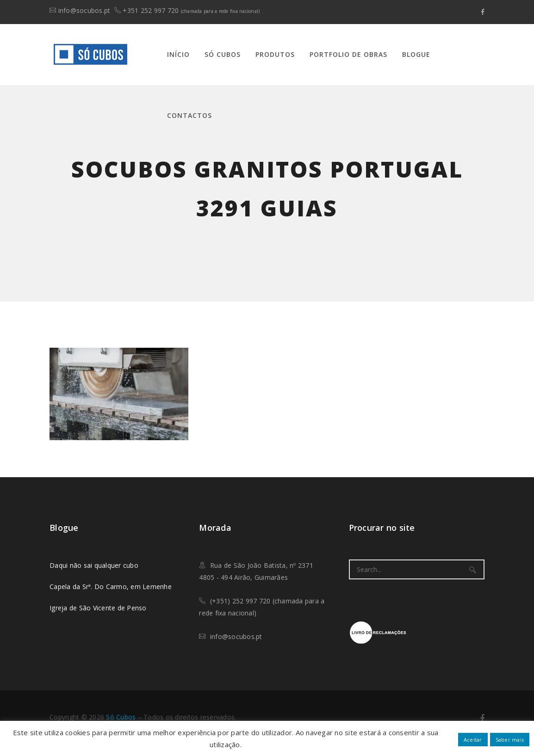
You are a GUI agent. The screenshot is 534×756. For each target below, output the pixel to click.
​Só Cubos (121, 717)
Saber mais (510, 740)
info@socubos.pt (84, 10)
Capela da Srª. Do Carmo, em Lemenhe (111, 587)
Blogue (416, 54)
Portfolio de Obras (348, 54)
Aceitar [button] (473, 740)
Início (178, 54)
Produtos (275, 54)
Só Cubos (223, 54)
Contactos (189, 115)
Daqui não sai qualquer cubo (94, 565)
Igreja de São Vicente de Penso (98, 608)
